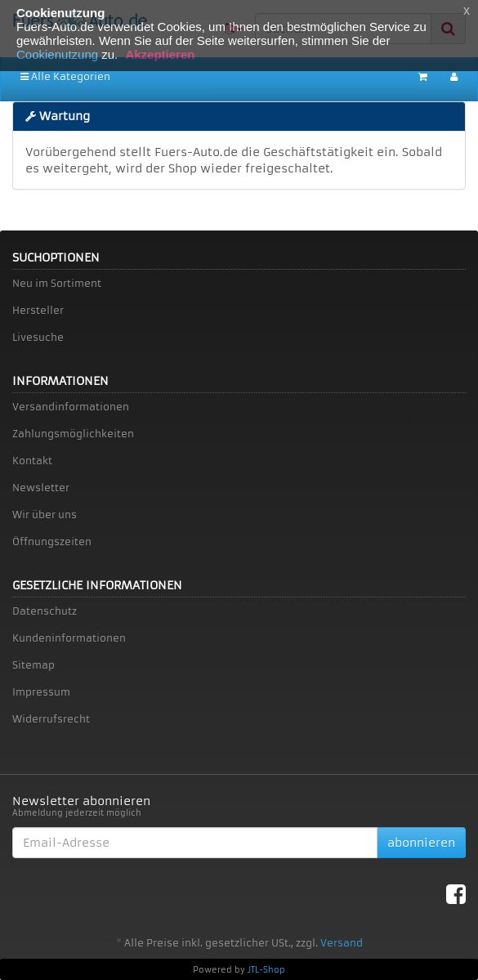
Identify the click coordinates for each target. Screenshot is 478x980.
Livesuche (38, 337)
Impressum (41, 692)
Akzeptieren (160, 54)
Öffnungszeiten (52, 541)
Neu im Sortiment (57, 283)
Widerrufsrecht (51, 719)
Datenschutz (45, 611)
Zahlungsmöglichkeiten (73, 434)
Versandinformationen (71, 407)
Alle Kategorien (65, 76)
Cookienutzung (57, 54)
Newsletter (41, 488)
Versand (342, 943)
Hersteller (38, 310)
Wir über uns (45, 515)
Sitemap (34, 665)
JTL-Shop (266, 970)
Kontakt (32, 461)
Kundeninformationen (69, 638)
